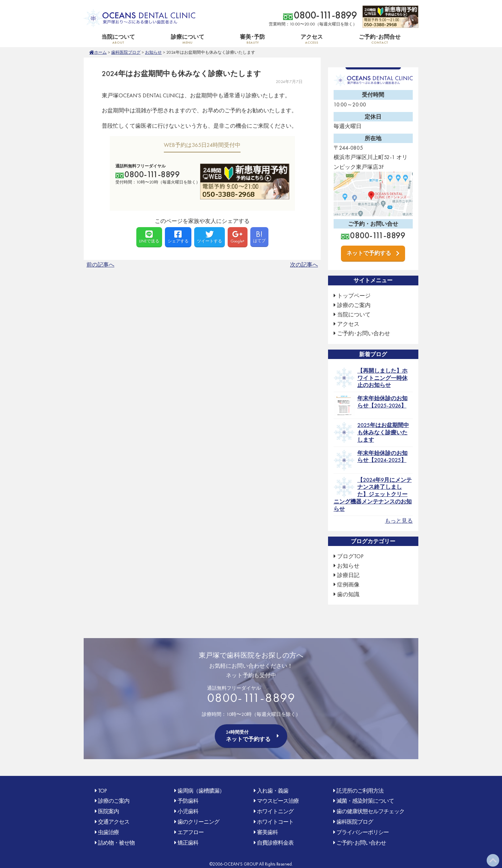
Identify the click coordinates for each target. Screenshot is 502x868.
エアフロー (191, 832)
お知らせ (153, 52)
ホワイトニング (275, 811)
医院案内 (108, 811)
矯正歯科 (188, 843)
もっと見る (399, 521)
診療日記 (348, 575)
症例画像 (348, 585)
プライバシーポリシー (363, 832)
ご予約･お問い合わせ (364, 333)
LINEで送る (149, 237)
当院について (118, 39)
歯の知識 (348, 594)
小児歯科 (188, 811)
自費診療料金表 (275, 843)
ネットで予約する (369, 253)
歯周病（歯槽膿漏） (201, 791)
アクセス (312, 39)
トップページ (354, 296)
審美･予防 (252, 39)
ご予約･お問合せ (380, 39)
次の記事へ (304, 265)
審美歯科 (267, 832)
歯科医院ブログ (126, 52)
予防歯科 (188, 801)
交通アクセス (114, 822)
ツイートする (210, 237)
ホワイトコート (275, 822)
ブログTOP (350, 556)
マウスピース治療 (278, 801)
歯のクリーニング (198, 822)
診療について (187, 39)
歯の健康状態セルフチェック (370, 811)
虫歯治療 (108, 832)
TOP (102, 791)
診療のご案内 (354, 305)
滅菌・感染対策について (365, 801)
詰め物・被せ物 (116, 843)
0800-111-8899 (325, 15)
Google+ (238, 237)
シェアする (178, 237)
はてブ (259, 236)
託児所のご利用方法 (360, 791)
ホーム (100, 52)
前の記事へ (100, 265)
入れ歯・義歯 (273, 791)
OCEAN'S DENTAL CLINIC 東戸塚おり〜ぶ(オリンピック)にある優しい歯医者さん (139, 18)
